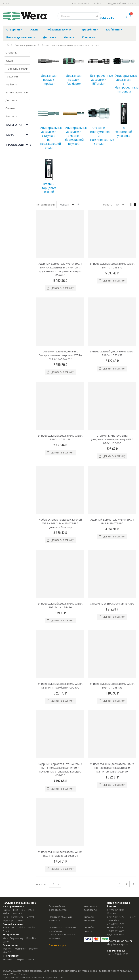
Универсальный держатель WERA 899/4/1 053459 (60, 437)
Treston (7, 949)
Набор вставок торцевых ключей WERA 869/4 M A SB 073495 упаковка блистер (60, 523)
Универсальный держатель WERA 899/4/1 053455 (112, 686)
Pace (31, 910)
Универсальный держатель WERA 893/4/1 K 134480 (60, 605)
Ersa (16, 910)
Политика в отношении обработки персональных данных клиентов (63, 933)
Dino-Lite (31, 938)
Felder (32, 927)
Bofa (5, 917)
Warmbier (20, 949)
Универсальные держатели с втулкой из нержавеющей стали (51, 138)
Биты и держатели (26, 45)
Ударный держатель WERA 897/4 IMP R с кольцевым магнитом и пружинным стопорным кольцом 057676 (60, 269)
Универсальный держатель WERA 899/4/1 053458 (112, 353)
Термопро (9, 920)
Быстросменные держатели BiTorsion (102, 80)
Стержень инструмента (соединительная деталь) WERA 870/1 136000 (112, 439)
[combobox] (79, 16)
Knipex (21, 959)
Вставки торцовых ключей (49, 188)
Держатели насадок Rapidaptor (74, 80)
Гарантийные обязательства (58, 908)
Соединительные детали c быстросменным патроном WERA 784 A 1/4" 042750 (60, 355)
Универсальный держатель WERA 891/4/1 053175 (112, 265)
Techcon (34, 949)
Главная (8, 45)
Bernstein (8, 959)
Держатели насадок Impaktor (49, 80)
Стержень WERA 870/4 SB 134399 (112, 603)
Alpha (22, 927)
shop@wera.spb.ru (117, 944)
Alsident (18, 913)
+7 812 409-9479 (115, 917)
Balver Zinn (9, 927)
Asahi (6, 931)
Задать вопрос (58, 945)
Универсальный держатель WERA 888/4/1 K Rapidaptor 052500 (60, 686)
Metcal (30, 917)
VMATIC (7, 952)
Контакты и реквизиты (90, 908)
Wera (31, 959)
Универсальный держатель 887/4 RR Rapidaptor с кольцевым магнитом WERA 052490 (112, 768)
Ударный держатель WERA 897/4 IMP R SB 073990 (112, 521)
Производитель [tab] (19, 145)
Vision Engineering (13, 938)
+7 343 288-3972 (115, 924)
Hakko (6, 910)
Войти (98, 3)
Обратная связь (80, 3)
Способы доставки (89, 919)
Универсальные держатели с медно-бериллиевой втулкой (76, 136)
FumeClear (17, 917)
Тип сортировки (45, 205)
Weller (6, 913)
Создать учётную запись (122, 3)
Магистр (23, 920)
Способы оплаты (89, 929)
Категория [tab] (14, 125)
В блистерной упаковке (124, 132)
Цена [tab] (10, 135)
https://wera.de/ (55, 977)
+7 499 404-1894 (115, 910)
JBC (23, 910)
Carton (6, 942)
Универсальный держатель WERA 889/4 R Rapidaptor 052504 (60, 854)
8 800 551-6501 (116, 931)
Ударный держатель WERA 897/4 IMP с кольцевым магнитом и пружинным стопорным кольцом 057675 (60, 770)
